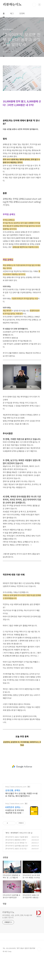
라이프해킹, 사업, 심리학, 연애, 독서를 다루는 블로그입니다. (17, 940)
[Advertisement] (22, 75)
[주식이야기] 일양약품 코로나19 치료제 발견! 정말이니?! (16, 870)
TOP (39, 972)
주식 (7, 856)
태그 (12, 13)
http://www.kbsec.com (14, 827)
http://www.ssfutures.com (16, 810)
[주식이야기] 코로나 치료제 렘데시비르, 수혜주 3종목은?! (17, 861)
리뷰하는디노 (12, 5)
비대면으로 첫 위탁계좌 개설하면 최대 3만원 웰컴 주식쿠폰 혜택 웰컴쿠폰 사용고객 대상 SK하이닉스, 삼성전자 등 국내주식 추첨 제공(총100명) (15, 835)
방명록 (22, 13)
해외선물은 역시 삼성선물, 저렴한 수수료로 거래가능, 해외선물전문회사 (21, 818)
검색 (34, 5)
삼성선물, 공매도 (13, 813)
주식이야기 (14, 856)
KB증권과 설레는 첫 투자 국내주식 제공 (14, 830)
